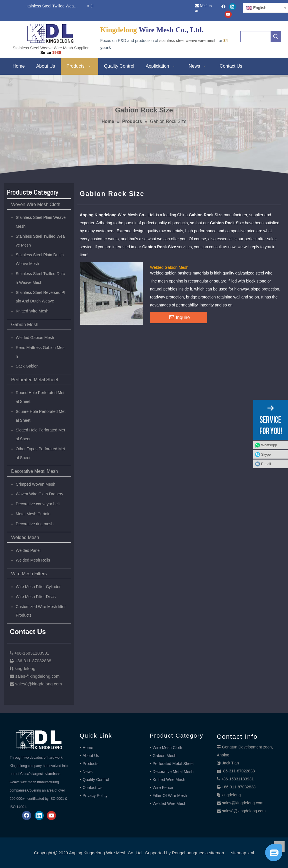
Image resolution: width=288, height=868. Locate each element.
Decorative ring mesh (35, 524)
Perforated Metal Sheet (35, 380)
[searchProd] (256, 37)
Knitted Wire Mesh (32, 311)
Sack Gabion (27, 366)
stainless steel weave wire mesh (188, 41)
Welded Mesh (25, 537)
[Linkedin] (232, 7)
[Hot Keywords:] (276, 37)
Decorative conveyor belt (38, 504)
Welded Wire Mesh (169, 804)
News (88, 772)
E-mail (266, 464)
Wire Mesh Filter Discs (36, 597)
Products (90, 764)
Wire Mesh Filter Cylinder (38, 587)
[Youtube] (228, 14)
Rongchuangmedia (190, 853)
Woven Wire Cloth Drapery (39, 494)
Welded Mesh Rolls (33, 560)
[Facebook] (224, 7)
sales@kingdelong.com (243, 803)
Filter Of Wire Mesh (170, 796)
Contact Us (92, 788)
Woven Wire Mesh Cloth (36, 204)
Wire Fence (163, 788)
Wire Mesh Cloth (167, 748)
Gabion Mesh (25, 325)
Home (88, 748)
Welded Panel (28, 550)
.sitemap (216, 853)
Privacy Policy (95, 796)
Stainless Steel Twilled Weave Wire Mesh (51, 6)
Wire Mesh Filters (29, 574)
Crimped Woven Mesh (35, 484)
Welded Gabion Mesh (35, 338)
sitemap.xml (243, 853)
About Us (91, 756)
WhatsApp (269, 445)
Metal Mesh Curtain (33, 514)
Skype (266, 455)
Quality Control (96, 780)
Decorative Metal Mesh (35, 471)
